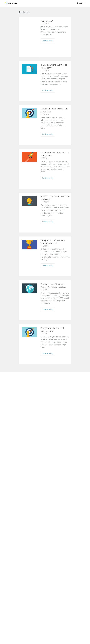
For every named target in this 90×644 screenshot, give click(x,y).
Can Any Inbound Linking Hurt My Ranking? (54, 110)
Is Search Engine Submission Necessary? (54, 66)
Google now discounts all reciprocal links (52, 330)
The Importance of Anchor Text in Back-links (55, 154)
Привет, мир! (47, 21)
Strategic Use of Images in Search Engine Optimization (53, 286)
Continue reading (48, 41)
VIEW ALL (38, 14)
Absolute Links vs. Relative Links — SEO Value (55, 198)
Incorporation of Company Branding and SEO (53, 242)
